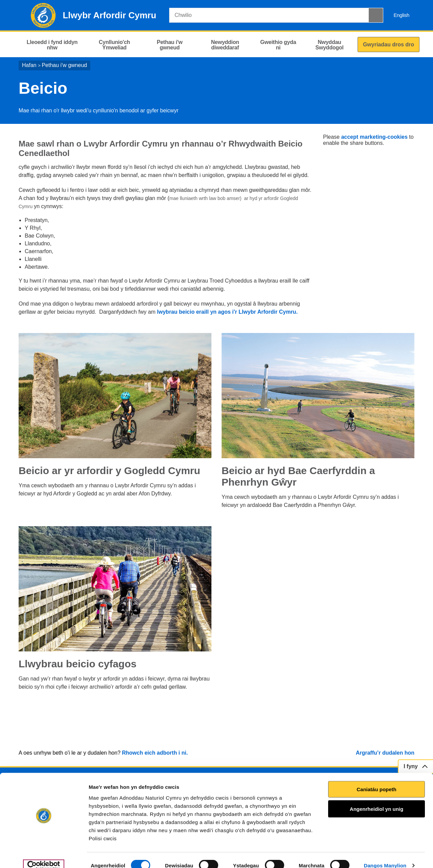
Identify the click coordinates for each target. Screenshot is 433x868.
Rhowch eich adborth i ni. (155, 753)
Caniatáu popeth (377, 778)
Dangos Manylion (385, 855)
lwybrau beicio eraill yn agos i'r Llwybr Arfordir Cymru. (227, 312)
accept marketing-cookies (374, 137)
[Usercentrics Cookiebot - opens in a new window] (44, 855)
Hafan (29, 65)
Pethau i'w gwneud (64, 65)
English (401, 15)
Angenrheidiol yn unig (377, 798)
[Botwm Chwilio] (376, 15)
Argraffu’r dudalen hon (385, 753)
